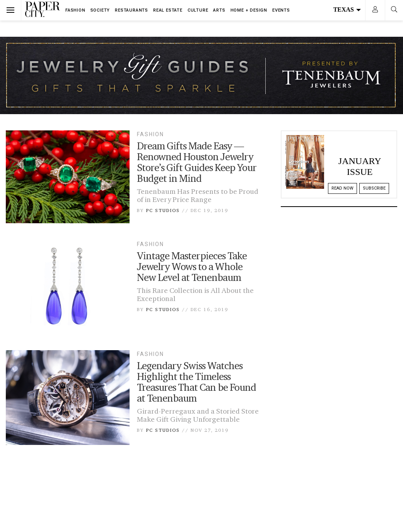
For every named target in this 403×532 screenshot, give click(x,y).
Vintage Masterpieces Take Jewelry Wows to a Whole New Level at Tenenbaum (192, 267)
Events (281, 10)
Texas (347, 9)
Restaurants (131, 10)
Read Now (342, 188)
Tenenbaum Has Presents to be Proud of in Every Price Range (198, 195)
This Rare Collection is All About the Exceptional (195, 294)
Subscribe (374, 188)
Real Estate (168, 10)
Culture (198, 10)
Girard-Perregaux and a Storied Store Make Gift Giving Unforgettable (198, 415)
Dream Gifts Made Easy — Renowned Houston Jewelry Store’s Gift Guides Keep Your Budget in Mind (197, 162)
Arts (219, 10)
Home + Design (249, 10)
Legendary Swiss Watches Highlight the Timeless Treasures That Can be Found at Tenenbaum (196, 382)
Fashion (75, 10)
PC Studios (163, 210)
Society (100, 10)
